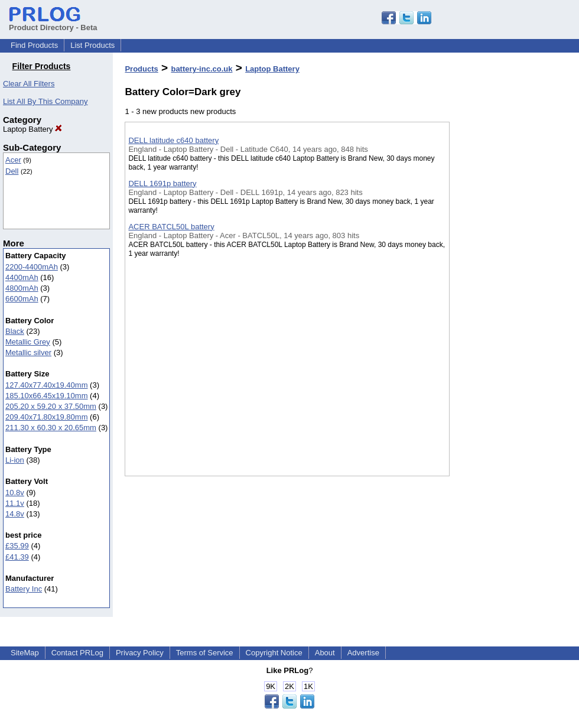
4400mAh (22, 277)
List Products (92, 45)
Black (15, 331)
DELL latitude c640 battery (173, 140)
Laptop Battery (32, 129)
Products (141, 69)
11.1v (15, 503)
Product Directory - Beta (53, 23)
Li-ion (15, 460)
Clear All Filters (29, 84)
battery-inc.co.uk (201, 69)
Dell (12, 171)
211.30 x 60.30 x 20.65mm (51, 428)
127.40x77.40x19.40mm (46, 385)
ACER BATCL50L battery (171, 227)
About (325, 653)
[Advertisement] (509, 307)
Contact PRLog (77, 653)
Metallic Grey (28, 342)
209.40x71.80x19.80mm (46, 417)
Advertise (363, 653)
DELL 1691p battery (162, 183)
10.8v (15, 493)
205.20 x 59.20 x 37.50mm (51, 406)
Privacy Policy (140, 653)
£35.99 (17, 546)
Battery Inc (24, 589)
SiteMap (25, 653)
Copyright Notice (274, 653)
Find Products (34, 45)
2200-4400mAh (32, 267)
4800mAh (22, 288)
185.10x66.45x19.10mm (46, 396)
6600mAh (22, 299)
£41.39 (17, 557)
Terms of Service (205, 653)
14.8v (15, 514)
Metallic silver (28, 352)
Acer (13, 160)
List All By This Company (45, 101)
